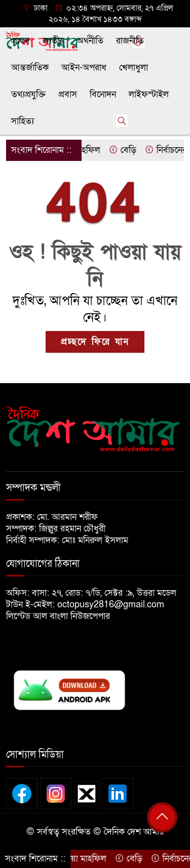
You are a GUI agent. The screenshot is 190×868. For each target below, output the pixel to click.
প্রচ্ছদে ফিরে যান (95, 342)
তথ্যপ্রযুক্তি (28, 94)
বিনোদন (103, 94)
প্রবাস (68, 94)
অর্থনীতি (90, 41)
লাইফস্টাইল (149, 94)
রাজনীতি (130, 41)
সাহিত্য (23, 121)
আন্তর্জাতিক (30, 68)
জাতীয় (53, 41)
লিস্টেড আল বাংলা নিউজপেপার (62, 616)
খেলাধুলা (134, 68)
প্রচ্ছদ (21, 41)
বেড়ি (125, 150)
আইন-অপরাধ (84, 68)
